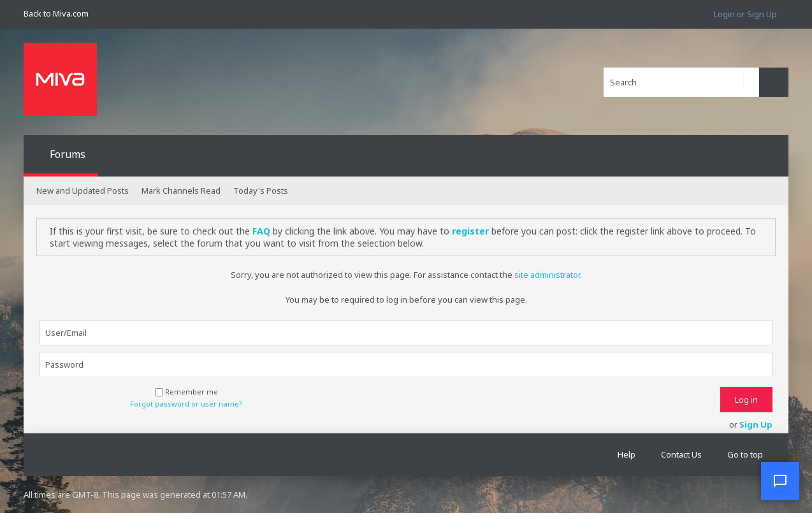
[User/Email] (406, 333)
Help (627, 454)
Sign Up (756, 424)
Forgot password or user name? (186, 404)
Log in (746, 400)
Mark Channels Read (181, 191)
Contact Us (681, 454)
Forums (68, 154)
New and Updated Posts (83, 191)
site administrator (547, 275)
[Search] (681, 82)
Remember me (186, 392)
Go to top (745, 454)
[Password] (406, 365)
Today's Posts (261, 191)
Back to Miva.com (56, 13)
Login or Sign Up (745, 14)
